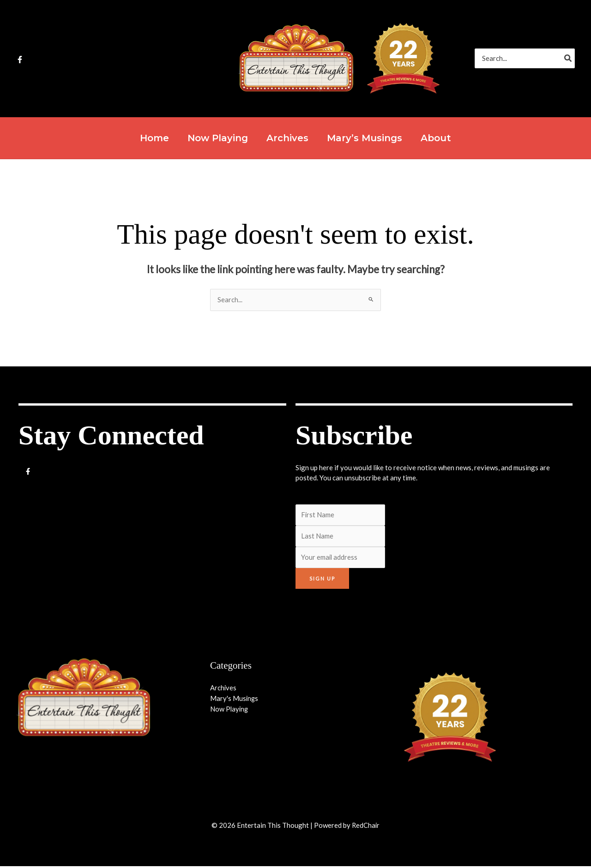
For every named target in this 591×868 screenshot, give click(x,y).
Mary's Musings (235, 700)
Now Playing (230, 710)
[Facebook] (20, 60)
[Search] (568, 58)
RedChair (366, 827)
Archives (223, 689)
